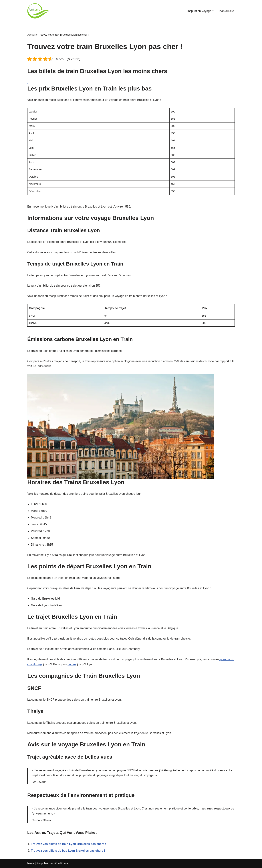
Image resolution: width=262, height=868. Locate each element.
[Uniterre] (38, 11)
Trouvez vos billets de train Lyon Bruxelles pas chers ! (69, 844)
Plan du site (226, 11)
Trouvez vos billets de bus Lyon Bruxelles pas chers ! (68, 851)
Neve (31, 863)
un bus (72, 664)
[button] (213, 11)
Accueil (31, 35)
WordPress (61, 863)
